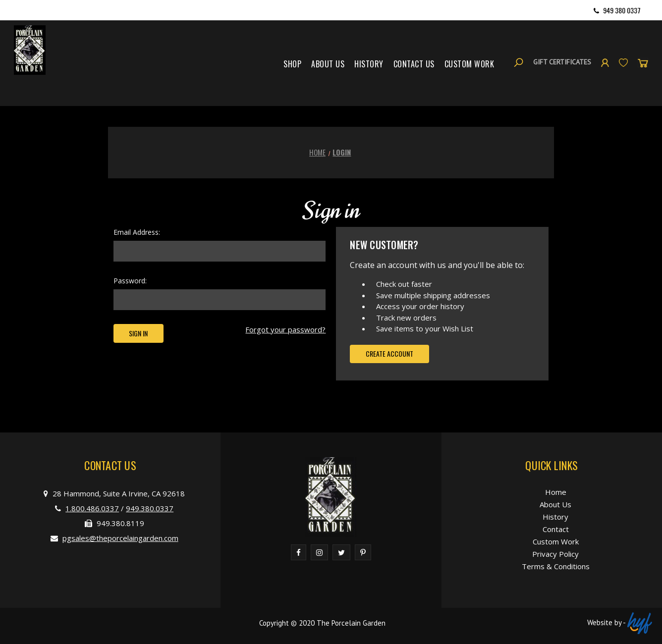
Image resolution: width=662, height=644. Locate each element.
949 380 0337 (622, 10)
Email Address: (137, 232)
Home (556, 492)
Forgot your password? (285, 329)
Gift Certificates (562, 62)
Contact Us (414, 64)
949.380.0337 (150, 508)
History (369, 64)
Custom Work (469, 64)
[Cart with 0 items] (643, 62)
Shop (292, 64)
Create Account (389, 353)
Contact (556, 529)
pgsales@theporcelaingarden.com (120, 538)
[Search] (519, 62)
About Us (328, 64)
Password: (130, 281)
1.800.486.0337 (92, 508)
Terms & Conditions (556, 566)
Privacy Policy (555, 554)
